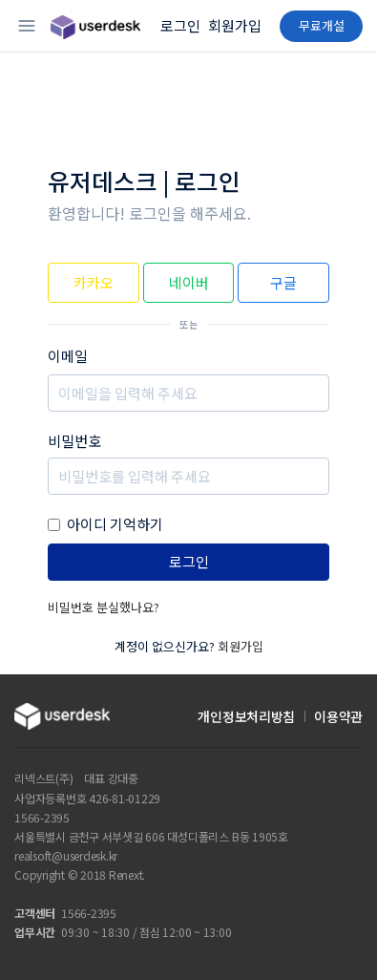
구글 (283, 282)
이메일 (68, 356)
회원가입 (235, 25)
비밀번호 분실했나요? (104, 607)
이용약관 (338, 716)
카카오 (94, 282)
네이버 (189, 282)
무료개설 (322, 25)
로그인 (180, 25)
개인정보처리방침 (246, 716)
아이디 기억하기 (115, 524)
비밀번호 (74, 441)
